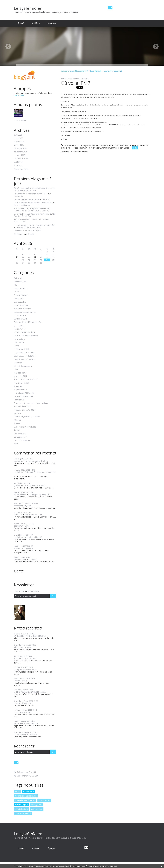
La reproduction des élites (25, 670)
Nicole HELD (19, 494)
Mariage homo (20, 373)
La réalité (29, 548)
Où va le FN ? (75, 83)
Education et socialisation (25, 312)
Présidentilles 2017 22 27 (25, 410)
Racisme (17, 413)
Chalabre (32, 234)
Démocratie (19, 298)
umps (126, 148)
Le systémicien (28, 8)
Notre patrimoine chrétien (36, 461)
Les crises (18, 363)
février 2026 (19, 142)
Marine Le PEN (20, 376)
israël (17, 791)
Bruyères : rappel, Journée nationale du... (31, 188)
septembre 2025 (21, 159)
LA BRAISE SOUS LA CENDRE (26, 735)
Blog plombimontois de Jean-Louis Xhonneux (32, 209)
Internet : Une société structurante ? (74, 71)
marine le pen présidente (26, 796)
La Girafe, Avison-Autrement (34, 189)
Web (16, 444)
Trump (17, 430)
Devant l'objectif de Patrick (29, 227)
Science (17, 423)
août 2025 (18, 162)
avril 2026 (18, 135)
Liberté (46, 199)
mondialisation (20, 390)
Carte (19, 571)
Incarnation (19, 196)
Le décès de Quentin (23, 703)
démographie (44, 800)
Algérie (28, 506)
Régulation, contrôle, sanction (27, 417)
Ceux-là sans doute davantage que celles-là (32, 203)
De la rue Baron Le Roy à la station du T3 (32, 214)
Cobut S (17, 515)
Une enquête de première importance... (31, 194)
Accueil (21, 23)
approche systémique (25, 800)
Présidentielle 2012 (22, 407)
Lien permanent (69, 145)
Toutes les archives (21, 169)
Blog (16, 285)
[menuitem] (21, 23)
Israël (16, 346)
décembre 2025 (20, 148)
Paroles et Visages (22, 205)
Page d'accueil (96, 71)
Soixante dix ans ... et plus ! (25, 658)
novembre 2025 (21, 152)
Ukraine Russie (20, 434)
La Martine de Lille (22, 349)
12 (17, 257)
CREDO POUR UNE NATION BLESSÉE (30, 692)
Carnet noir (19, 234)
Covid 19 (18, 292)
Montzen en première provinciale (28, 208)
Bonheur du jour (33, 231)
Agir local (18, 278)
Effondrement (20, 315)
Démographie (20, 302)
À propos (52, 23)
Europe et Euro (20, 319)
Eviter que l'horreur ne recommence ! (35, 473)
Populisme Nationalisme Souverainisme (31, 403)
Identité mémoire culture (25, 332)
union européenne (23, 813)
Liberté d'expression (23, 366)
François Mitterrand (33, 515)
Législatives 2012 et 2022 (25, 356)
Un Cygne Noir (20, 437)
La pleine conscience (23, 712)
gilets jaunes (19, 326)
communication (21, 288)
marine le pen (21, 805)
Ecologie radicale (21, 305)
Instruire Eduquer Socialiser (26, 336)
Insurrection (19, 339)
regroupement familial (100, 148)
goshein (17, 461)
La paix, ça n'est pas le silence (27, 199)
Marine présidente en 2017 (26, 380)
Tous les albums (20, 121)
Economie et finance (23, 309)
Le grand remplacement (24, 353)
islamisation (28, 791)
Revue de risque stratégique (26, 723)
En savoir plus (112, 866)
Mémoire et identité (33, 537)
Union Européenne (22, 440)
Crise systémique (21, 295)
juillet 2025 (19, 165)
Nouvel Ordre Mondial (24, 396)
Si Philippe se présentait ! (36, 485)
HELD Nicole (19, 559)
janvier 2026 (19, 145)
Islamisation (19, 342)
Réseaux (18, 420)
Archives (36, 23)
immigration (37, 805)
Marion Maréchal (21, 383)
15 (35, 257)
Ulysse (28, 526)
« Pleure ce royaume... (23, 647)
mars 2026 (18, 138)
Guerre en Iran (20, 681)
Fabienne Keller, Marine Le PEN (28, 322)
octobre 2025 (20, 155)
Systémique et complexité (25, 427)
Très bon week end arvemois (26, 220)
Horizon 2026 (20, 329)
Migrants (18, 386)
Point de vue (19, 400)
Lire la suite (19, 95)
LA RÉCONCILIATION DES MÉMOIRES (30, 636)
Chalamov (18, 231)
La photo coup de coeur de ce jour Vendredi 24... (34, 225)
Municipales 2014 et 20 (24, 393)
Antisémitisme (20, 282)
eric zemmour (37, 809)
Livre (16, 369)
